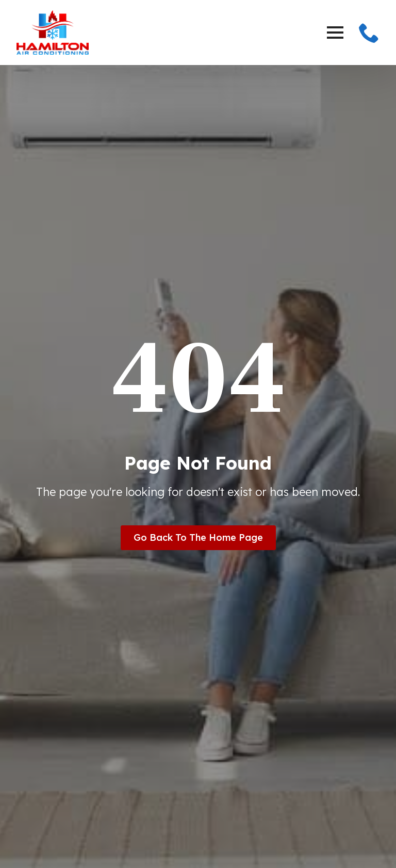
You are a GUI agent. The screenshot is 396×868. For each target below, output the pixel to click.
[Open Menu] (335, 33)
